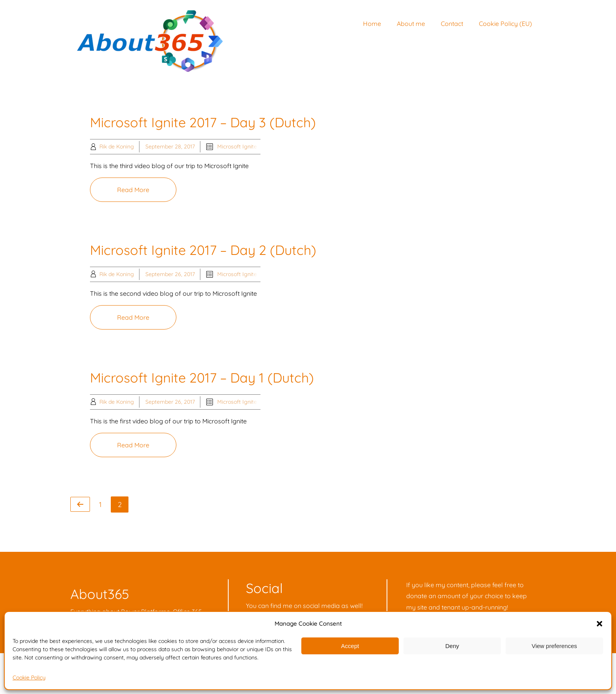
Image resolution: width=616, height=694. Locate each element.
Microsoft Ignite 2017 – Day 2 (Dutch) (203, 250)
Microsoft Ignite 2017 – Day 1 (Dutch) (202, 378)
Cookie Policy (29, 678)
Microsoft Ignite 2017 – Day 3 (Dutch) (203, 122)
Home (372, 24)
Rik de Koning (117, 146)
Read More (133, 190)
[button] (599, 624)
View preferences (554, 646)
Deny (452, 646)
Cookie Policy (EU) (505, 24)
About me (411, 24)
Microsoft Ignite (237, 146)
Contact (452, 24)
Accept (350, 646)
